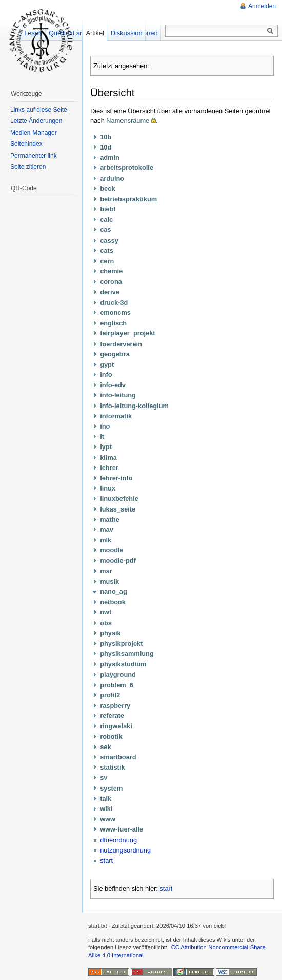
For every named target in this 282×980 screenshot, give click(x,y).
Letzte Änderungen (36, 121)
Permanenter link (34, 156)
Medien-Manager (34, 133)
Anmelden (262, 6)
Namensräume (128, 121)
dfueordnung (118, 840)
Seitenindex (26, 144)
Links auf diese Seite (39, 110)
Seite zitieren (28, 167)
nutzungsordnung (125, 850)
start (106, 860)
